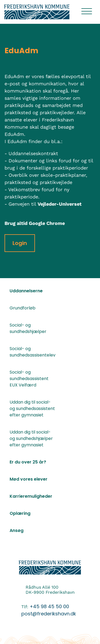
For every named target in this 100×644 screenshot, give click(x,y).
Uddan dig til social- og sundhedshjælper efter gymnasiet (31, 438)
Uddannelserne (26, 291)
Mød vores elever (29, 479)
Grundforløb (23, 308)
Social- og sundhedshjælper (28, 328)
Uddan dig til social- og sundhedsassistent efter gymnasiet (32, 409)
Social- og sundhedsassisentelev (32, 352)
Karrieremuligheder (31, 496)
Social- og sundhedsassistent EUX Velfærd (29, 379)
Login (20, 243)
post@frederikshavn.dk (49, 614)
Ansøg (17, 530)
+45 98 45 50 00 (49, 606)
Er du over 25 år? (28, 462)
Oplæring (20, 513)
